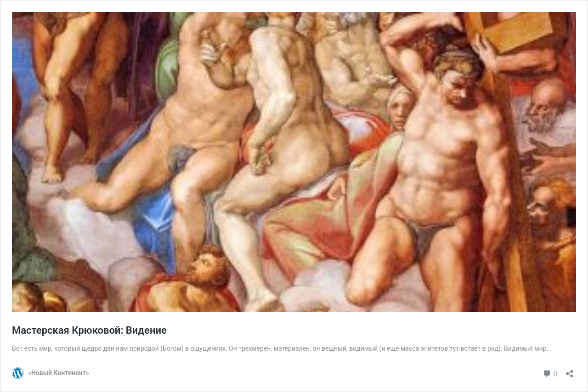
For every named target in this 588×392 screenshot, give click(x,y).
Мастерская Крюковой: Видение (89, 330)
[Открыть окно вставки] (570, 371)
